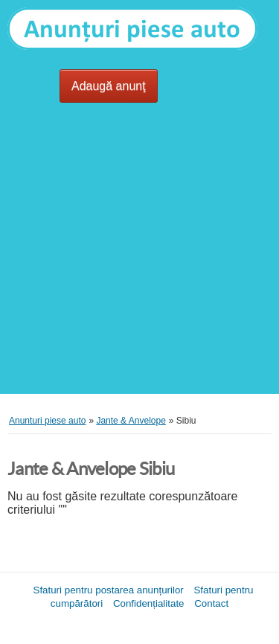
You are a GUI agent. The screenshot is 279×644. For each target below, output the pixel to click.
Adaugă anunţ (109, 86)
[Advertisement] (139, 254)
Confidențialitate (149, 603)
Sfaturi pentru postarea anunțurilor (109, 590)
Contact (211, 603)
